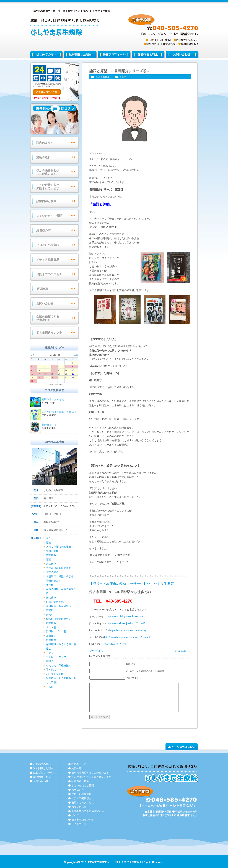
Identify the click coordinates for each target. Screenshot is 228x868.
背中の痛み (52, 572)
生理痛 (50, 585)
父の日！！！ (59, 425)
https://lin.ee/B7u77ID (116, 644)
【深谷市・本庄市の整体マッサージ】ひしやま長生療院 (132, 584)
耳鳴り (50, 653)
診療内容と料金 (148, 54)
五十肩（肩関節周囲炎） (60, 568)
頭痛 (49, 559)
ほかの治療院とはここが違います (48, 172)
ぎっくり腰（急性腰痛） (60, 547)
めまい (50, 614)
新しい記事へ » (182, 651)
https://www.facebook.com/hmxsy (128, 630)
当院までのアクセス (49, 274)
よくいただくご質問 (49, 216)
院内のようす (45, 143)
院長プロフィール (114, 54)
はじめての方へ (46, 54)
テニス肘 (51, 627)
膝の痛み (51, 598)
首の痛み (51, 555)
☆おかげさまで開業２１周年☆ (59, 412)
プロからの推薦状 (48, 245)
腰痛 (49, 542)
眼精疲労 (51, 640)
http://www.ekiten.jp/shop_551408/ (126, 623)
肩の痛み (51, 564)
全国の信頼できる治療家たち (48, 318)
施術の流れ (43, 157)
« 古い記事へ (96, 651)
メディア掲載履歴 (48, 260)
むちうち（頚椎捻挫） (59, 665)
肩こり (50, 538)
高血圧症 (51, 636)
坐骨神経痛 (52, 551)
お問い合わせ (182, 54)
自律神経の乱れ (55, 602)
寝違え (50, 661)
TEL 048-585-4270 (113, 601)
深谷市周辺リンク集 (49, 333)
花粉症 (50, 610)
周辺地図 (42, 289)
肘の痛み (51, 623)
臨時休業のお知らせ (59, 400)
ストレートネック (56, 657)
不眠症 (50, 687)
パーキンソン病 (55, 674)
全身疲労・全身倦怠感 (59, 606)
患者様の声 (43, 230)
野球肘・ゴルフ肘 (56, 631)
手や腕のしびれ (55, 670)
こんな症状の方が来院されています (48, 187)
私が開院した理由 (80, 54)
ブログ (123, 77)
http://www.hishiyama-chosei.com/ (125, 616)
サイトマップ (79, 824)
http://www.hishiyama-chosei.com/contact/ (127, 637)
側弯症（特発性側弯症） (60, 619)
